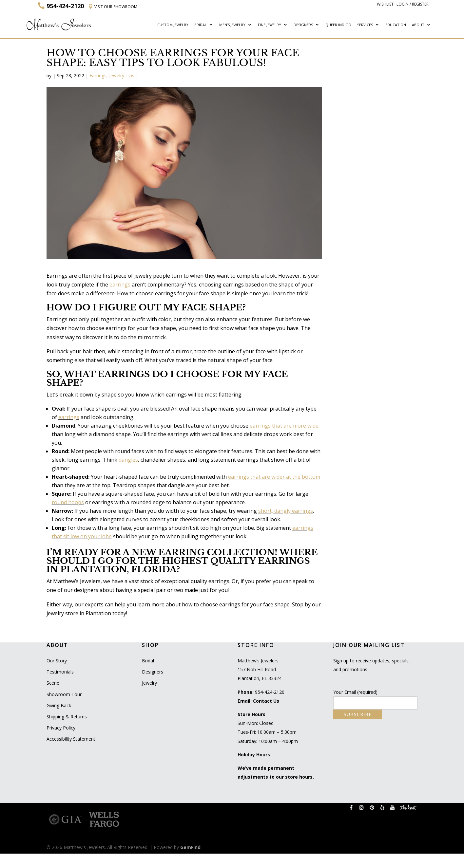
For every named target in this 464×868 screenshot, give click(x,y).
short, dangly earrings (286, 511)
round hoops (68, 502)
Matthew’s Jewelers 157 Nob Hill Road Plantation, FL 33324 (260, 669)
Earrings (98, 75)
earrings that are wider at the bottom (274, 477)
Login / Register (413, 4)
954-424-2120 (270, 692)
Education (396, 25)
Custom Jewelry (173, 25)
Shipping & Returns (67, 717)
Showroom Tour (64, 694)
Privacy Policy (61, 728)
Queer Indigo (338, 25)
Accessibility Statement (71, 739)
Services (365, 25)
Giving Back (59, 705)
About (418, 25)
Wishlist (384, 4)
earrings (120, 285)
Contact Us (266, 701)
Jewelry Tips (122, 75)
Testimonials (60, 672)
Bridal (201, 25)
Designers (303, 25)
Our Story (57, 661)
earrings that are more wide (284, 426)
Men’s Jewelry (232, 25)
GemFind (190, 847)
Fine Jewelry (270, 25)
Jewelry (149, 683)
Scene (53, 683)
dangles (128, 460)
